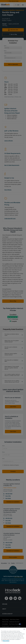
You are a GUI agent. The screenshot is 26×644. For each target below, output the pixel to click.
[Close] (24, 629)
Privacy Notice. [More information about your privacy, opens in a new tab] (6, 641)
